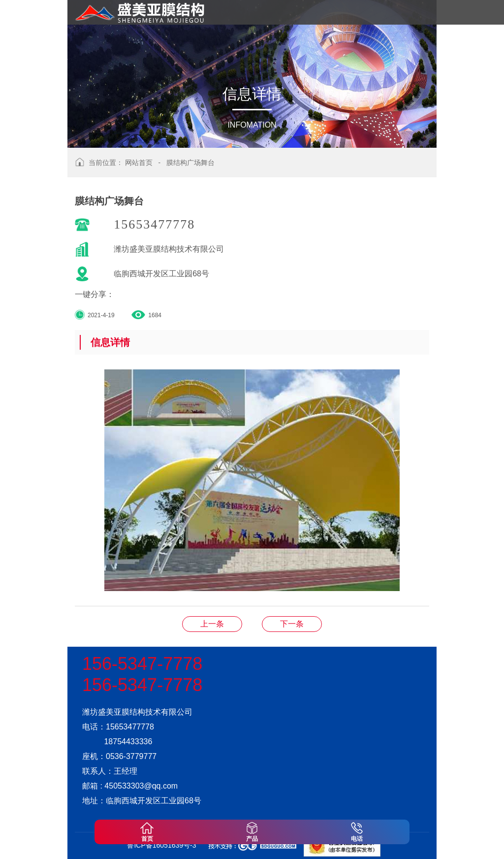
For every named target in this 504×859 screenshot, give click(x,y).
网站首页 (139, 163)
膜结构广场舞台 (190, 163)
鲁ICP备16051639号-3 (161, 845)
